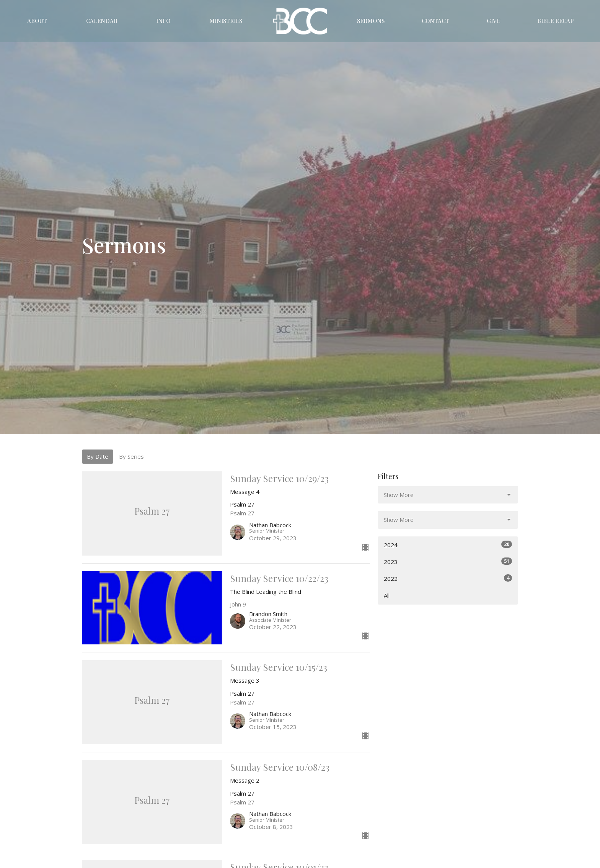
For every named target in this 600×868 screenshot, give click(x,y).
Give (493, 21)
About (37, 21)
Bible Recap (555, 21)
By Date (98, 456)
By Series (131, 456)
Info (163, 21)
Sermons (371, 21)
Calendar (102, 21)
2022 (448, 578)
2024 (448, 545)
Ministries (226, 21)
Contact (435, 21)
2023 (448, 562)
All (387, 595)
